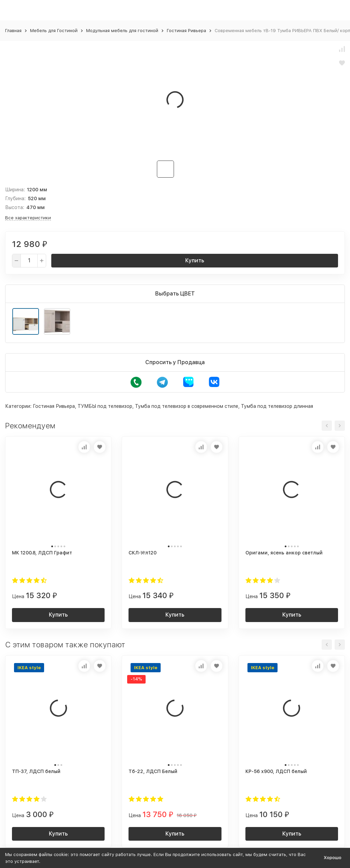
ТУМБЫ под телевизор (105, 406)
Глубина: (15, 198)
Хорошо (333, 858)
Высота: (15, 207)
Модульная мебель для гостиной (122, 31)
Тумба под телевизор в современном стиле (187, 406)
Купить (195, 260)
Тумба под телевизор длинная (277, 406)
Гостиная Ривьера (186, 31)
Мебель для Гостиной (54, 31)
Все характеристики (28, 218)
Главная (13, 31)
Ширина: (15, 190)
